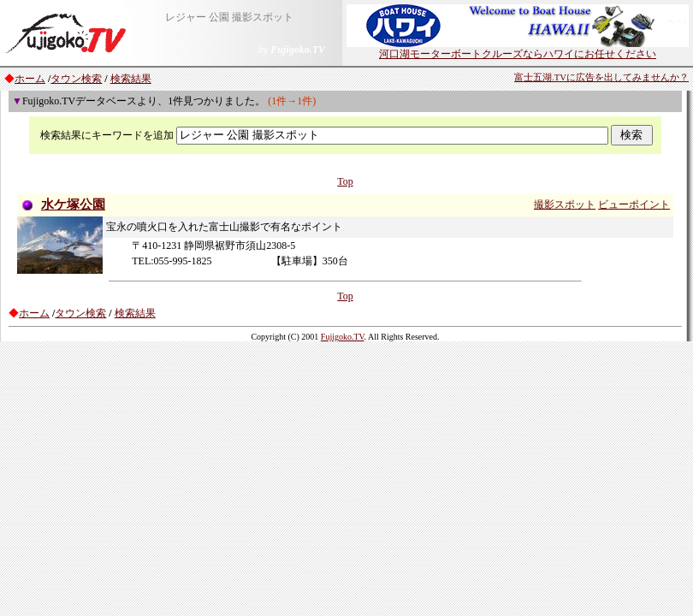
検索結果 (131, 79)
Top (345, 181)
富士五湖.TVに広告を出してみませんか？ (601, 77)
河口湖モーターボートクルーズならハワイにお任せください (518, 49)
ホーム (30, 79)
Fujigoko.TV (343, 337)
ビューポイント (634, 204)
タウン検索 (76, 79)
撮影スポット (565, 204)
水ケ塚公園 (73, 204)
